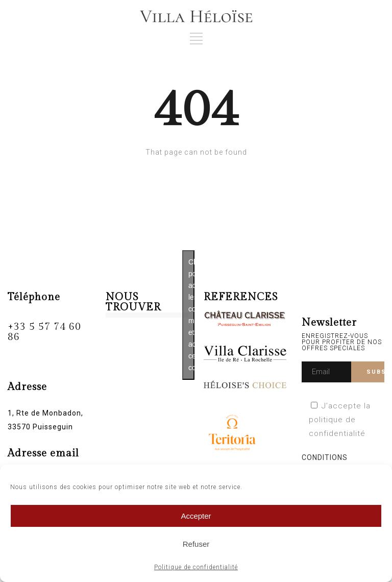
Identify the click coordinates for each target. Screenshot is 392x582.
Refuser (196, 544)
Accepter (196, 516)
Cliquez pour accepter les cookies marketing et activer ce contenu (191, 315)
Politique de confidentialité (196, 567)
